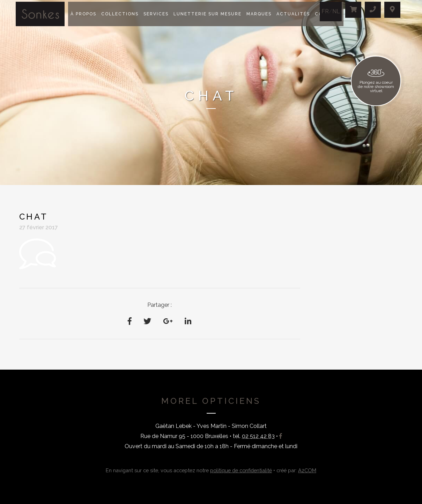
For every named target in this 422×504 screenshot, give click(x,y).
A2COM (307, 470)
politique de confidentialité (241, 470)
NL (336, 11)
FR (325, 11)
